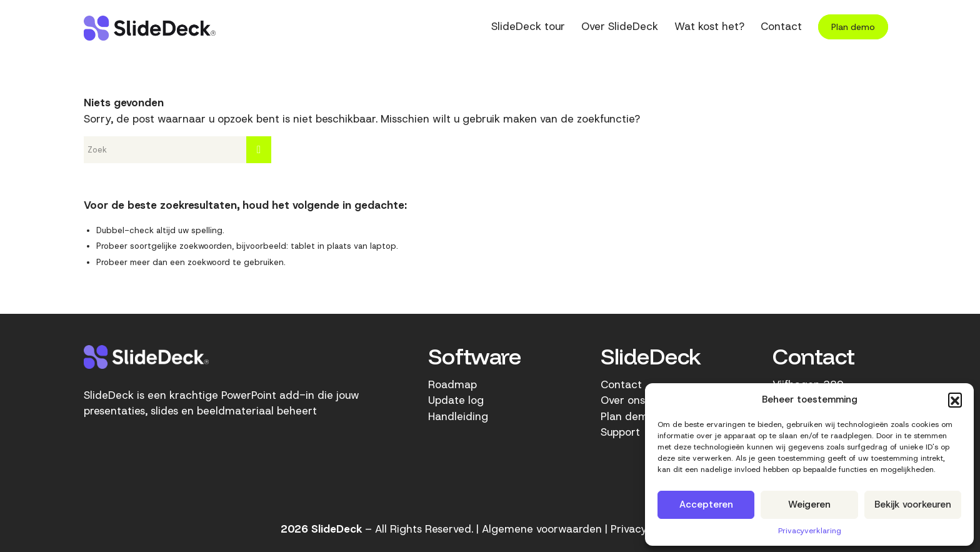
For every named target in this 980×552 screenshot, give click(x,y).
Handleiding (458, 416)
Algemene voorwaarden (542, 529)
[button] (955, 399)
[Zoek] (177, 150)
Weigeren (809, 504)
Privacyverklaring (810, 531)
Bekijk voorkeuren (913, 504)
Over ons (623, 400)
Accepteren (706, 504)
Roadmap (452, 384)
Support (620, 432)
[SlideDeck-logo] (150, 28)
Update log (456, 400)
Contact (621, 384)
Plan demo (627, 416)
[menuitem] (528, 28)
